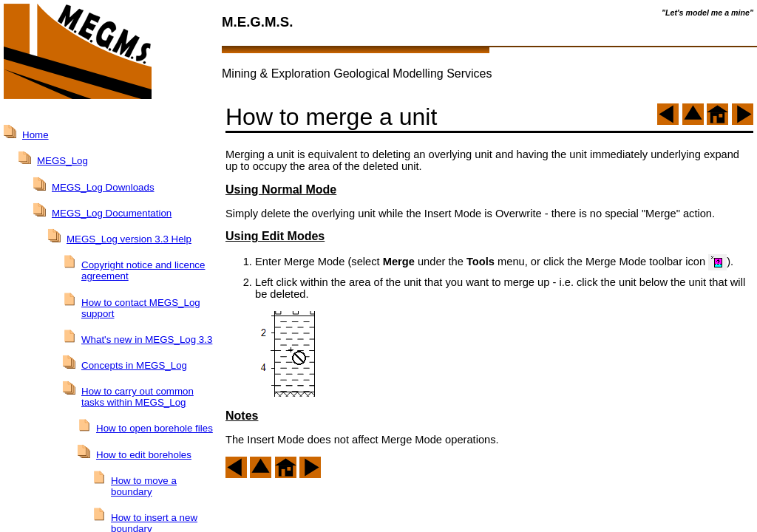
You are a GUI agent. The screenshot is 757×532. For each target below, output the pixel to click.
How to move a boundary (144, 486)
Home (35, 135)
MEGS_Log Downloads (103, 187)
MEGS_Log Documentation (112, 213)
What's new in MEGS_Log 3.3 (147, 340)
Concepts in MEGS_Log (134, 365)
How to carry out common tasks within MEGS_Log (138, 397)
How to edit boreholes (144, 455)
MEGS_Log (62, 161)
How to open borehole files (155, 428)
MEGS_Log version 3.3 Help (129, 239)
